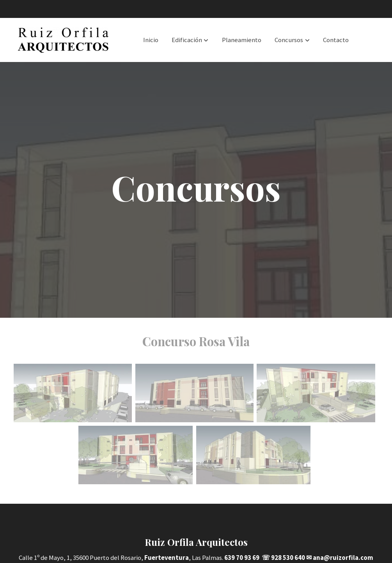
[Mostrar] (73, 393)
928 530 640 (288, 558)
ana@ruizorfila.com (343, 558)
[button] (190, 40)
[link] (63, 40)
